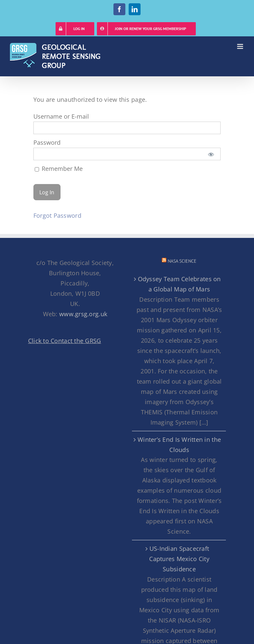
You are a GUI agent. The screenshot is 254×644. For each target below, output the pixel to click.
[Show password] (211, 154)
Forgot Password (57, 215)
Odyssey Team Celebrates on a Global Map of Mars (179, 284)
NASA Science (182, 261)
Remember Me (59, 169)
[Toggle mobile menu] (241, 46)
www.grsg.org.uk (83, 314)
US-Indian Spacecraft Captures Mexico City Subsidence (179, 559)
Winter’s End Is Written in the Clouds (179, 445)
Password (47, 142)
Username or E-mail (61, 116)
